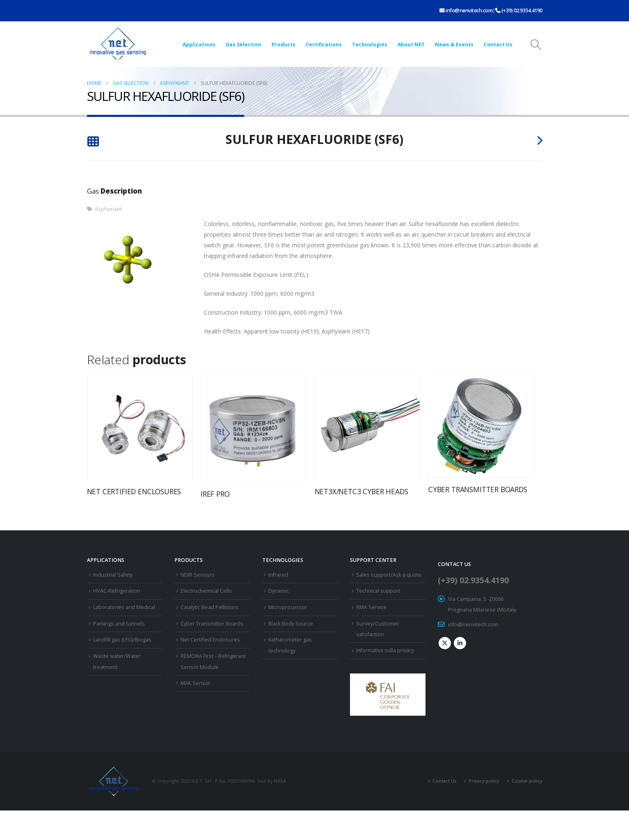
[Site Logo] (118, 44)
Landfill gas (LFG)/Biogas (122, 640)
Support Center (373, 560)
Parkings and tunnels (119, 624)
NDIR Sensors (198, 575)
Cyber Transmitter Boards (212, 624)
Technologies (370, 45)
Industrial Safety (113, 575)
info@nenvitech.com (466, 10)
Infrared (278, 575)
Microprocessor (288, 607)
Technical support (378, 591)
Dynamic (279, 591)
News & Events (454, 45)
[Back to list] (93, 142)
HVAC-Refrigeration (117, 591)
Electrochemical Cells (206, 591)
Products (284, 45)
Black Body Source (291, 624)
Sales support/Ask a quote (389, 575)
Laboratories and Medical (124, 607)
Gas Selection (244, 45)
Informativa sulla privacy (385, 650)
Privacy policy (484, 781)
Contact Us (498, 45)
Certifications (324, 45)
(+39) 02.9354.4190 (519, 10)
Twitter (445, 643)
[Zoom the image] (388, 679)
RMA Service (371, 607)
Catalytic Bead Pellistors (209, 607)
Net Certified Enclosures (210, 640)
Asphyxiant (108, 209)
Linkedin (460, 643)
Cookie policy (527, 781)
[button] (536, 45)
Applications (199, 45)
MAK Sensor (196, 683)
